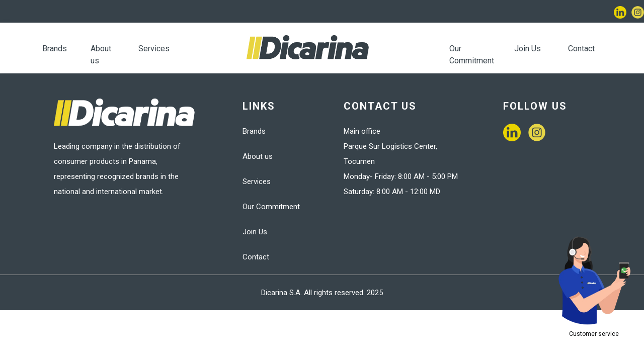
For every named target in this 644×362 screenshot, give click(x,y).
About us (258, 156)
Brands (55, 49)
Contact (581, 49)
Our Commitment (271, 207)
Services (154, 49)
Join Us (528, 49)
